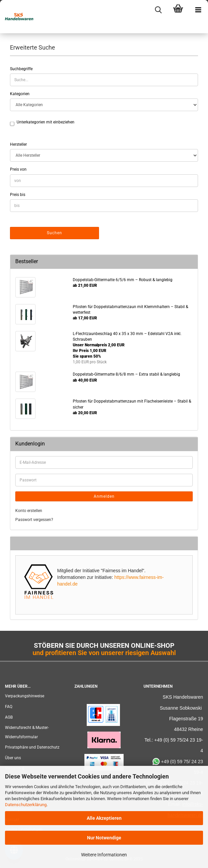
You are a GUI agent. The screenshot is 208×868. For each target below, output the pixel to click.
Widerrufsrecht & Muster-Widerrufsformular (27, 732)
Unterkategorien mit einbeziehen (46, 122)
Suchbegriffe (21, 69)
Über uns (13, 758)
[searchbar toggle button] (158, 10)
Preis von (18, 169)
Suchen (54, 233)
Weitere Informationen (104, 855)
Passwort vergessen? (34, 520)
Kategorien (20, 94)
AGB (9, 717)
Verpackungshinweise (25, 696)
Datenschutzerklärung (26, 805)
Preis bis (18, 195)
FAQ (9, 707)
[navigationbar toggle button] (198, 10)
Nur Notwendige (104, 838)
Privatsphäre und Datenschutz (32, 747)
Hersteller (18, 144)
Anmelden (104, 496)
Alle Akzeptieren (104, 818)
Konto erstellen (29, 511)
